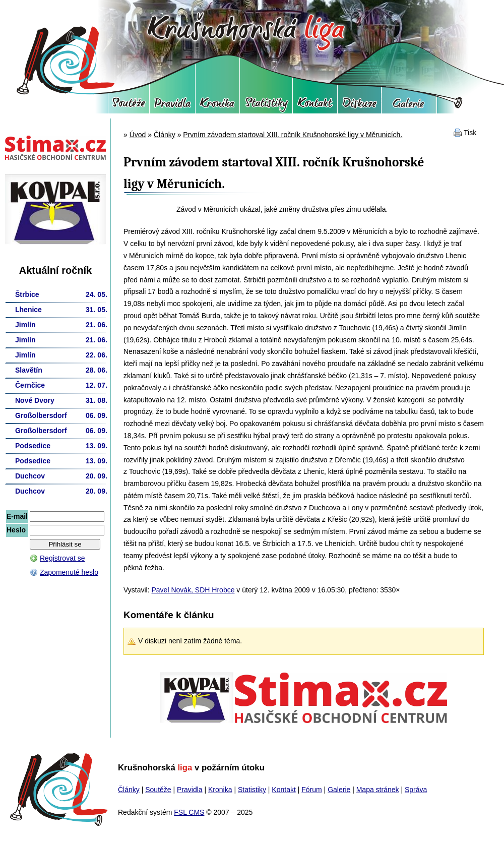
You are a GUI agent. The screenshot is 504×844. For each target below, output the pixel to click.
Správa (416, 790)
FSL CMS (189, 812)
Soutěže (129, 106)
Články (165, 135)
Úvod (138, 135)
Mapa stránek (378, 790)
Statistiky (266, 106)
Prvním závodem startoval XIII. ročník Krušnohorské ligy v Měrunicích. (293, 135)
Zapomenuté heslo (69, 572)
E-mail (17, 516)
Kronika (217, 106)
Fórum (359, 106)
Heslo (16, 530)
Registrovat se (62, 558)
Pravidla (172, 106)
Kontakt (315, 106)
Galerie (409, 106)
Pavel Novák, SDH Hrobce (193, 590)
